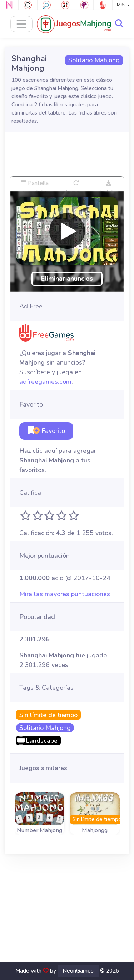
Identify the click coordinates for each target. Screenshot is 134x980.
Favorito (46, 431)
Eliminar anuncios (67, 279)
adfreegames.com (45, 382)
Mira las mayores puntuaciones (65, 594)
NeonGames (78, 971)
